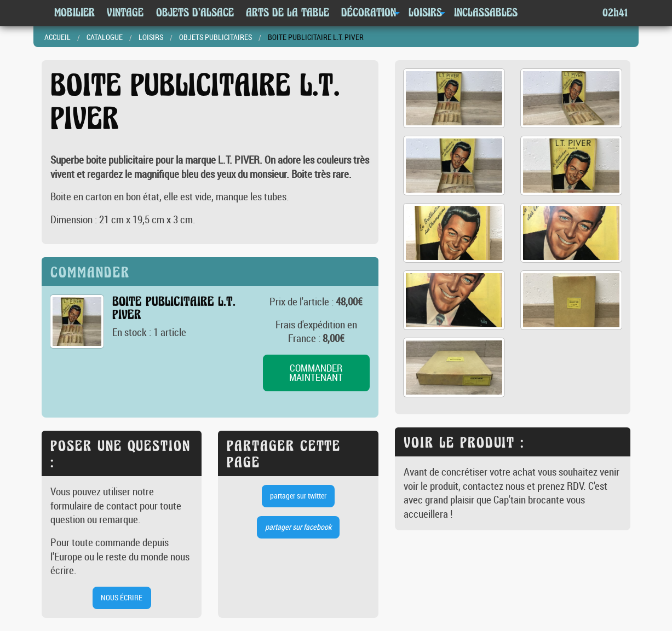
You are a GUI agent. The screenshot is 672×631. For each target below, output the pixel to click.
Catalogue (105, 37)
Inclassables (486, 13)
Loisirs (425, 13)
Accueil (58, 37)
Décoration (369, 13)
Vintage (125, 13)
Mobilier (74, 13)
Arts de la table (288, 13)
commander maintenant (316, 373)
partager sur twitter (298, 496)
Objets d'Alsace (195, 13)
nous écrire (122, 597)
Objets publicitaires (216, 37)
